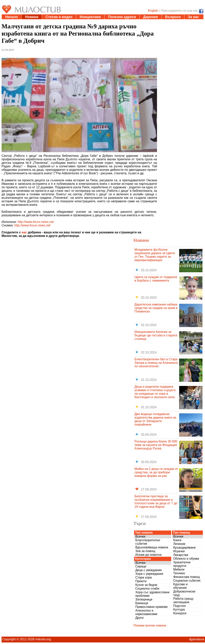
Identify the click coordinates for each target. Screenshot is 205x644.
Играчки (179, 551)
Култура (179, 610)
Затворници (144, 599)
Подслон (179, 606)
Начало (12, 17)
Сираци (141, 566)
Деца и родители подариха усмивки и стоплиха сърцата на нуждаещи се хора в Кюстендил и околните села (155, 392)
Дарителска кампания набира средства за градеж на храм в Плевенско (156, 308)
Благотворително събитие (148, 542)
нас (24, 232)
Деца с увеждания (148, 570)
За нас (193, 17)
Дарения (151, 17)
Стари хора (143, 577)
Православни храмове (151, 607)
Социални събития (187, 581)
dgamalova (197, 639)
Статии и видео (59, 17)
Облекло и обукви (186, 559)
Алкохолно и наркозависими (146, 612)
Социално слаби (147, 589)
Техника (179, 573)
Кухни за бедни (146, 585)
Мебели (179, 569)
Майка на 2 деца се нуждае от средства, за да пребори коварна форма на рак (156, 472)
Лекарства (181, 555)
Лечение (179, 544)
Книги (177, 540)
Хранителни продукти (182, 564)
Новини (32, 17)
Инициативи (90, 17)
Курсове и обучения (180, 586)
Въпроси (173, 17)
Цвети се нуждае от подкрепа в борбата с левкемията (156, 279)
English (153, 11)
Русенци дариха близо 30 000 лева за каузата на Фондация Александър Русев (156, 445)
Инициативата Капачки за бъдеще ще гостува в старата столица (156, 335)
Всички (140, 536)
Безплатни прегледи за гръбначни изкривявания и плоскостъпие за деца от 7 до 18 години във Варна (156, 501)
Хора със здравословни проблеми (152, 594)
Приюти (141, 581)
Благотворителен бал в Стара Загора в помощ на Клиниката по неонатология (156, 363)
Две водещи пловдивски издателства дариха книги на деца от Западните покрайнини (155, 419)
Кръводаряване (184, 548)
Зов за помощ (145, 551)
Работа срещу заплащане (183, 600)
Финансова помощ (186, 577)
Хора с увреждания (149, 574)
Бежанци (142, 603)
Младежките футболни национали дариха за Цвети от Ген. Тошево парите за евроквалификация (155, 255)
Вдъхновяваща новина (152, 547)
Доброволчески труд (184, 593)
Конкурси (180, 613)
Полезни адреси (122, 17)
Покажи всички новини (150, 625)
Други (139, 618)
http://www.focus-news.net (36, 222)
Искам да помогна (148, 555)
